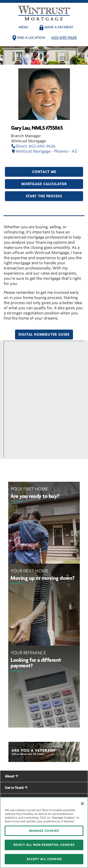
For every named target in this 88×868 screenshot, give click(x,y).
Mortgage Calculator (44, 184)
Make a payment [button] (59, 27)
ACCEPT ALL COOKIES (44, 859)
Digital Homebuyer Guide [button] (44, 335)
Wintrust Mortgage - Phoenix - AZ (44, 151)
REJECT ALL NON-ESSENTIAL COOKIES (44, 845)
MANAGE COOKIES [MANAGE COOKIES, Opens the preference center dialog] (44, 831)
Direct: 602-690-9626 (33, 146)
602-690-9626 (64, 38)
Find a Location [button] (31, 38)
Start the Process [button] (44, 196)
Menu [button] (23, 27)
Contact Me (44, 172)
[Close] (82, 804)
